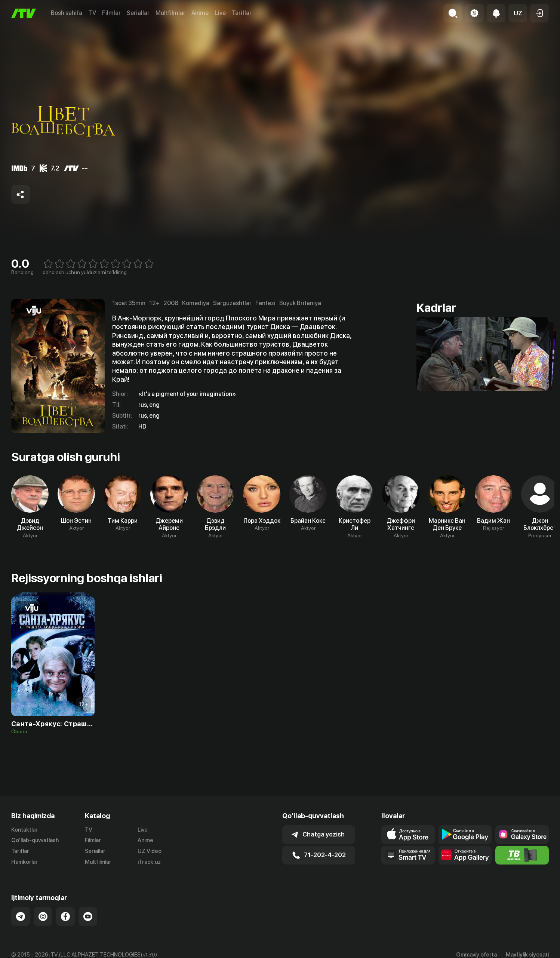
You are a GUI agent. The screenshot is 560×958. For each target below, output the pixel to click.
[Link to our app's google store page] (465, 835)
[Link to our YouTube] (88, 916)
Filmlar (111, 13)
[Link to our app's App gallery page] (465, 855)
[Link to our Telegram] (21, 916)
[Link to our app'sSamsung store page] (522, 835)
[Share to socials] (21, 194)
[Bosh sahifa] (24, 13)
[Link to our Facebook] (65, 916)
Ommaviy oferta (476, 955)
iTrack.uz (149, 862)
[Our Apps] (408, 855)
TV (92, 13)
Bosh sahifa (67, 13)
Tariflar (242, 13)
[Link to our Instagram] (43, 916)
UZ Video (150, 851)
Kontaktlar (24, 830)
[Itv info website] (522, 855)
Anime (200, 13)
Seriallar (138, 13)
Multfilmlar (170, 13)
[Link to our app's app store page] (408, 835)
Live (220, 13)
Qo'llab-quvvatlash (35, 840)
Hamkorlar (24, 862)
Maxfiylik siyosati (527, 955)
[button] (518, 13)
